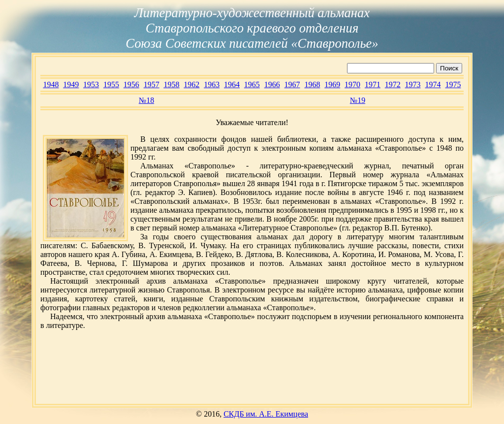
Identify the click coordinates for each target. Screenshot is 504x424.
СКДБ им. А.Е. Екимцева (266, 414)
